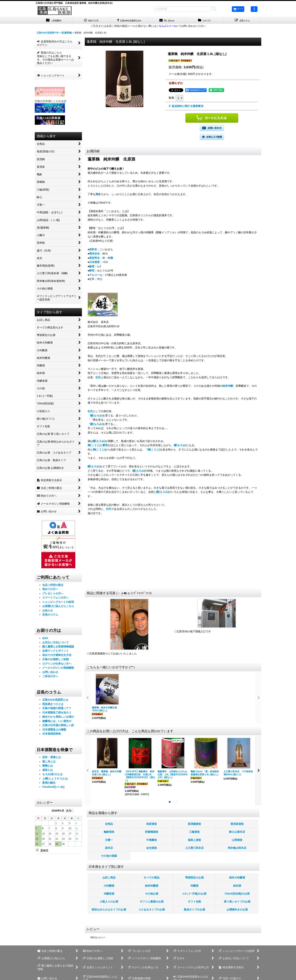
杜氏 (98, 378)
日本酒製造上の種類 (54, 730)
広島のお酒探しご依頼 (55, 660)
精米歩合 (94, 255)
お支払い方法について (55, 643)
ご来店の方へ (50, 677)
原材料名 (94, 259)
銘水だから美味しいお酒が (58, 718)
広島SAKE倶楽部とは (55, 701)
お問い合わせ (50, 673)
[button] (254, 9)
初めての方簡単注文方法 (57, 656)
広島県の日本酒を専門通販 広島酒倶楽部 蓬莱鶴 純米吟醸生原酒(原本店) (74, 3)
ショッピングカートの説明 (58, 603)
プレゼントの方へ (53, 594)
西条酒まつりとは (53, 705)
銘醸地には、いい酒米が (57, 722)
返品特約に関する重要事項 (186, 107)
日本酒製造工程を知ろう (57, 713)
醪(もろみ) (96, 416)
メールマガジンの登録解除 (58, 669)
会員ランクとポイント (55, 652)
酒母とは (48, 771)
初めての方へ (50, 590)
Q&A (45, 639)
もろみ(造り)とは (52, 775)
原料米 (93, 250)
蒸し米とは (49, 762)
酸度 (92, 267)
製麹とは (48, 767)
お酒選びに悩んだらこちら (58, 607)
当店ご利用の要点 (53, 586)
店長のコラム (50, 616)
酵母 (92, 272)
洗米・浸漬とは (52, 758)
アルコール (96, 276)
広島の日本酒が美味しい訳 (58, 726)
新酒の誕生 (49, 784)
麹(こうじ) (94, 446)
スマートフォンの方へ (55, 599)
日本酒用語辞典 (52, 735)
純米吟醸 (228, 387)
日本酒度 (94, 263)
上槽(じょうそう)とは (55, 779)
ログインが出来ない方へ (57, 664)
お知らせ (48, 611)
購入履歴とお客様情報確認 (58, 648)
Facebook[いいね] (53, 788)
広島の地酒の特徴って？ (57, 709)
